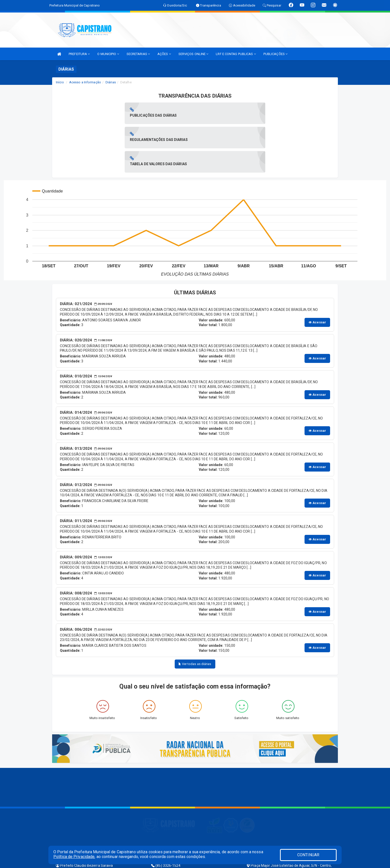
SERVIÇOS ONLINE (193, 54)
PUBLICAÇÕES (275, 54)
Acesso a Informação (85, 82)
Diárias (111, 82)
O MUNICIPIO (108, 54)
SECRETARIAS (138, 54)
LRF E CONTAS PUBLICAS (236, 54)
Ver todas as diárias (195, 615)
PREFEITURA (79, 54)
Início (60, 82)
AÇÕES (164, 54)
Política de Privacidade (74, 857)
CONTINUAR (308, 855)
